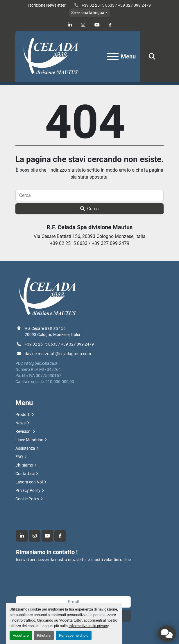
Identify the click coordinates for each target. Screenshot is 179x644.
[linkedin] (70, 25)
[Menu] (113, 56)
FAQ (19, 457)
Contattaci (25, 474)
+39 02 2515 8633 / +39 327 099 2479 (116, 5)
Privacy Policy (28, 490)
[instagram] (83, 25)
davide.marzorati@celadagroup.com (58, 354)
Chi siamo (24, 465)
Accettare (21, 635)
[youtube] (97, 25)
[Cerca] (90, 195)
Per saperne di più (74, 635)
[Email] (73, 602)
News (20, 423)
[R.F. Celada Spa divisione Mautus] (47, 296)
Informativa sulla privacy (88, 626)
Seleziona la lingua (88, 13)
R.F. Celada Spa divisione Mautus (90, 227)
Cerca (90, 209)
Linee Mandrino (29, 440)
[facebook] (110, 25)
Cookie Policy (27, 499)
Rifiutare (44, 635)
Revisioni (23, 431)
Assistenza (25, 448)
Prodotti (23, 414)
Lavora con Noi (29, 482)
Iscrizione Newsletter (47, 5)
